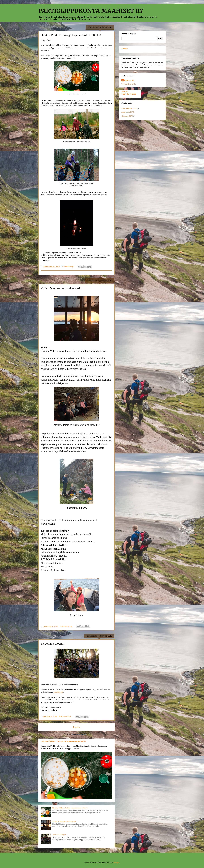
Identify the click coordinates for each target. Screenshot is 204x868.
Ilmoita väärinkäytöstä (129, 93)
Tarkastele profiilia (129, 84)
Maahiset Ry (129, 80)
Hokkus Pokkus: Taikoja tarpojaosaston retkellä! (71, 35)
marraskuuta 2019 (129, 108)
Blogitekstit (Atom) (79, 734)
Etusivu (76, 727)
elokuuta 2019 (127, 116)
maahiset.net (58, 692)
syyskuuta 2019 (128, 112)
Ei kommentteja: (68, 267)
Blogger (117, 862)
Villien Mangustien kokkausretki (61, 288)
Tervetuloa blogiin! (53, 644)
